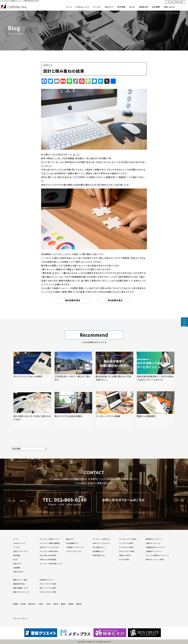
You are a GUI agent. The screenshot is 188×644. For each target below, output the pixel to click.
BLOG (132, 7)
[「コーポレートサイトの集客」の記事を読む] (114, 409)
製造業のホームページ (154, 539)
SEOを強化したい (99, 547)
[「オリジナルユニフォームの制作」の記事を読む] (32, 369)
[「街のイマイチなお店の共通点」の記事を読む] (73, 409)
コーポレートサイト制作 (128, 539)
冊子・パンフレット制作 (48, 588)
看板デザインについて (21, 592)
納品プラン (70, 539)
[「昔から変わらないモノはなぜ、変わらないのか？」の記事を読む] (32, 409)
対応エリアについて (20, 551)
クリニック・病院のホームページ (157, 555)
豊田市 (63, 604)
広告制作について (46, 580)
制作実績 (121, 7)
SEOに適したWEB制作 (48, 555)
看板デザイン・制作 (20, 580)
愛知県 (16, 604)
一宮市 (48, 604)
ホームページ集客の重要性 (50, 543)
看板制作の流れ (19, 584)
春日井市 (32, 604)
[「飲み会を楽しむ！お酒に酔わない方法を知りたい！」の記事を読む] (114, 369)
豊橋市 (71, 604)
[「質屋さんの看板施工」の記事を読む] (156, 409)
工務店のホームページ (154, 551)
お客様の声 (143, 7)
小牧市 (40, 604)
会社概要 (156, 7)
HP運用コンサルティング (75, 547)
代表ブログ (17, 564)
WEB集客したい (98, 551)
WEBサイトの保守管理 (48, 559)
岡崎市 (79, 604)
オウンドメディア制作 (127, 551)
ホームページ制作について (50, 539)
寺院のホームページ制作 (155, 559)
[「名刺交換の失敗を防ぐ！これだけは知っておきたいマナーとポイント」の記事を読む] (156, 369)
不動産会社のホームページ (156, 547)
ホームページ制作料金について (51, 564)
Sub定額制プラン (73, 543)
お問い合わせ (169, 7)
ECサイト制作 (124, 559)
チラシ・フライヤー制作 (48, 584)
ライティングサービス (74, 551)
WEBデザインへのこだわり (49, 547)
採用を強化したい (99, 555)
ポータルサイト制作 (126, 547)
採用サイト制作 (125, 555)
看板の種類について (21, 588)
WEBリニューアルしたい (101, 543)
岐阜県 (23, 604)
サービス (97, 7)
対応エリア (109, 7)
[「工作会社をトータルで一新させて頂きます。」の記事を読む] (73, 369)
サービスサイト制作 (126, 543)
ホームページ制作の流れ (49, 551)
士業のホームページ (153, 543)
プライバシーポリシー (21, 618)
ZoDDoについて (82, 7)
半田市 (56, 604)
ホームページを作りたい (102, 539)
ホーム (69, 7)
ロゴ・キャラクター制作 (48, 592)
